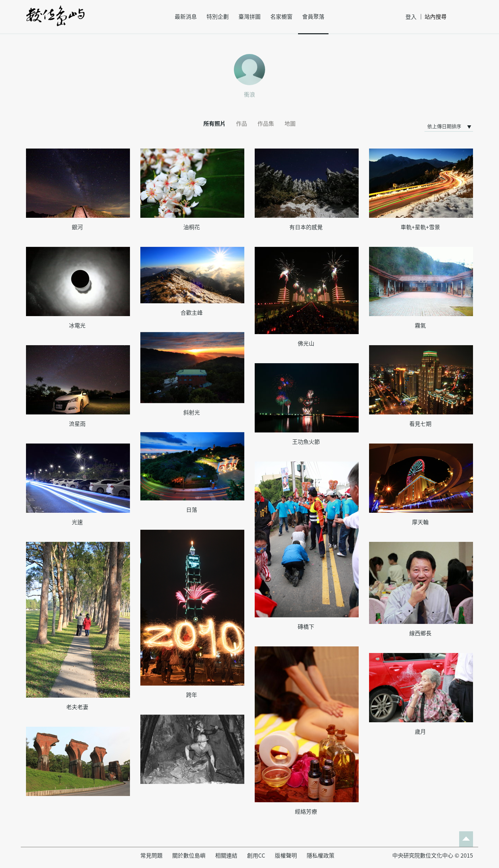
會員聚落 (313, 17)
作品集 (266, 124)
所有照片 (215, 124)
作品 (242, 124)
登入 (411, 17)
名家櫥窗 (281, 17)
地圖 (290, 124)
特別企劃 (218, 17)
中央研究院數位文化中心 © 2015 (433, 856)
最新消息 (186, 17)
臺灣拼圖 (249, 17)
